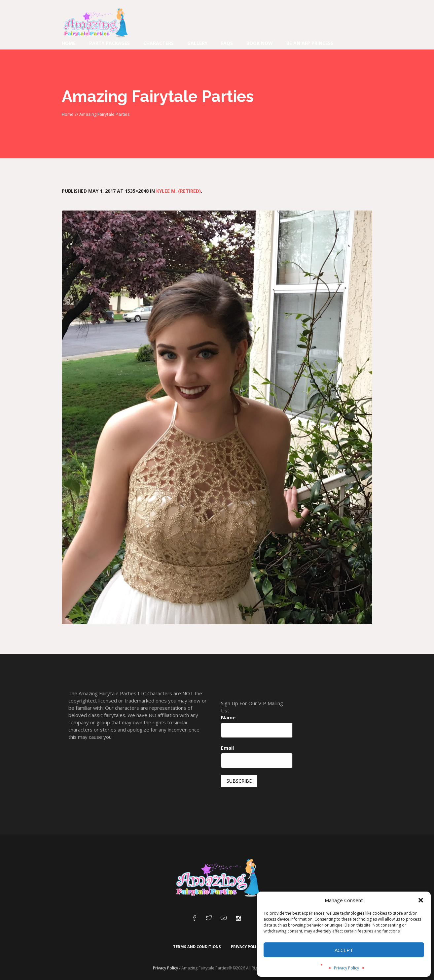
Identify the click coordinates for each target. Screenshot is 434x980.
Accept (344, 950)
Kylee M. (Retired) (179, 191)
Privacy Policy (346, 968)
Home (68, 114)
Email (227, 748)
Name (228, 717)
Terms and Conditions (197, 947)
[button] (421, 900)
